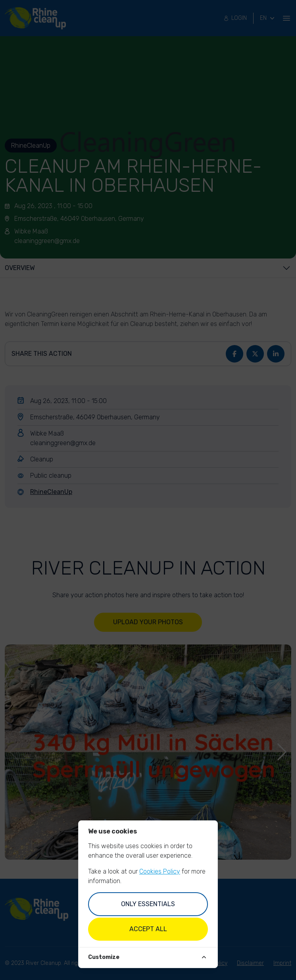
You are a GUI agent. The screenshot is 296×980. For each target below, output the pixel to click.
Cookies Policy (160, 871)
